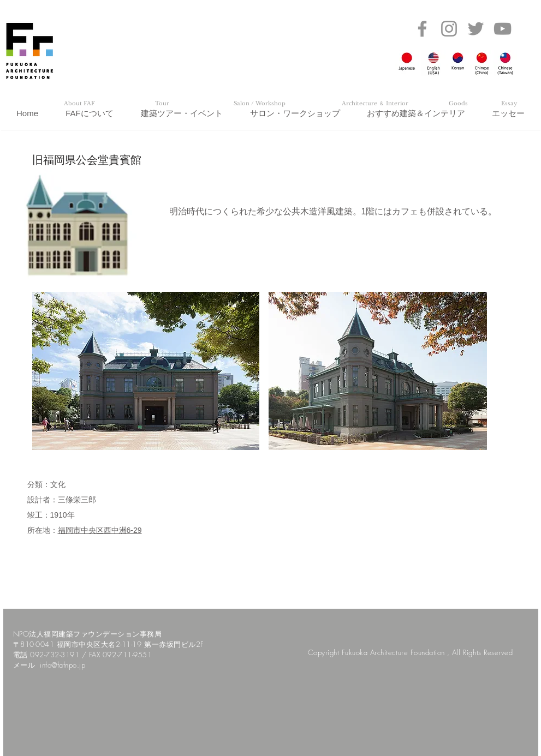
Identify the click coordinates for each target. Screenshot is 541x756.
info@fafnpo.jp (63, 665)
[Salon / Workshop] (260, 104)
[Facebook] (422, 29)
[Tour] (162, 104)
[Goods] (459, 104)
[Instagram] (449, 29)
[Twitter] (476, 29)
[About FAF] (80, 104)
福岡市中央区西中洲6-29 (100, 530)
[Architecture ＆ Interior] (375, 104)
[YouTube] (503, 29)
